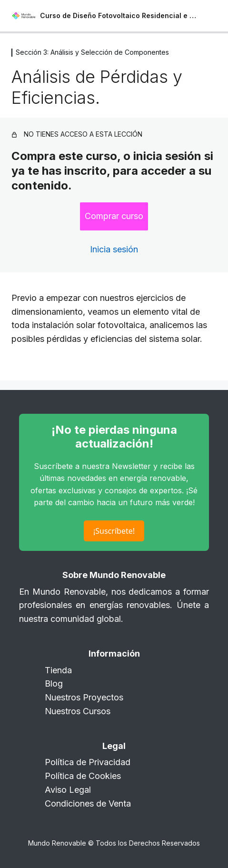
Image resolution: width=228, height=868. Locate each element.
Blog (54, 683)
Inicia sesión (114, 249)
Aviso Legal (68, 790)
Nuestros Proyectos (84, 697)
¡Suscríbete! (114, 531)
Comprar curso (114, 216)
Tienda (58, 670)
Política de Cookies (83, 776)
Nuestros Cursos (78, 711)
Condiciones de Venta (88, 803)
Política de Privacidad (88, 762)
